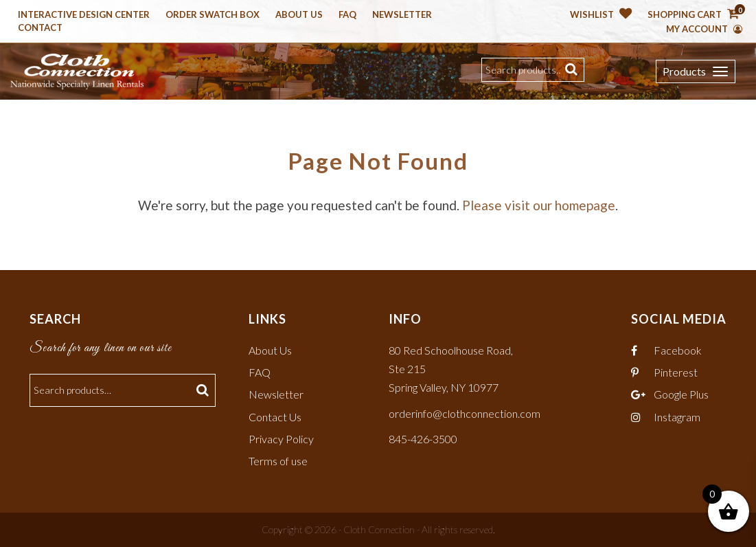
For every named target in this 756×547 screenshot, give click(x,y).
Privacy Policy (281, 439)
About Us (299, 15)
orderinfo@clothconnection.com (465, 413)
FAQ (260, 372)
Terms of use (278, 461)
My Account (704, 29)
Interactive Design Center (84, 15)
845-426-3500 (423, 439)
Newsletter (402, 15)
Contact (40, 28)
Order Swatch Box (213, 15)
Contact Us (275, 417)
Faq (347, 15)
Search (573, 70)
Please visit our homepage (539, 205)
